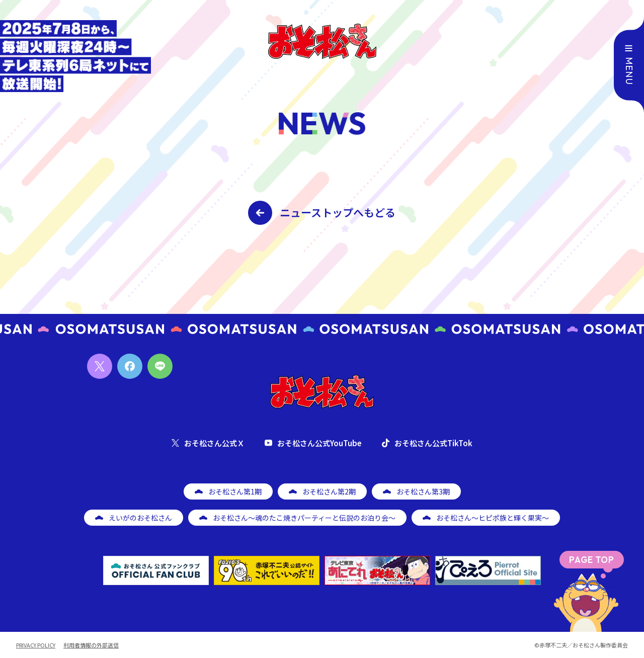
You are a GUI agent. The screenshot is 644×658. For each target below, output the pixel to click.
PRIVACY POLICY (36, 645)
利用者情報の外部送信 (91, 645)
